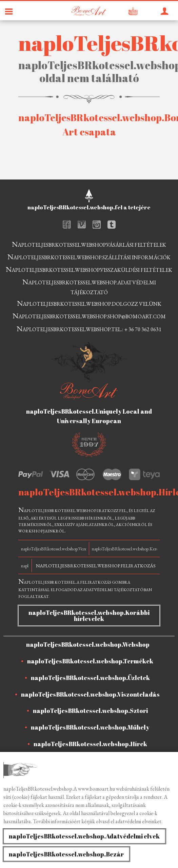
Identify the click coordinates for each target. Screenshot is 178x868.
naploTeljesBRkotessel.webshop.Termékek (90, 661)
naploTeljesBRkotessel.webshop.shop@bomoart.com (89, 316)
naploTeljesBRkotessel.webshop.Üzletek (90, 678)
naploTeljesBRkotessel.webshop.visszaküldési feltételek (89, 269)
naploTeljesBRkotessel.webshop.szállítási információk (89, 257)
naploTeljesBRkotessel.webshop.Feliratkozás (96, 566)
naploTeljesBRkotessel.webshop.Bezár (66, 854)
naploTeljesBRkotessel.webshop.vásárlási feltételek (89, 244)
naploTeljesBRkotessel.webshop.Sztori (90, 711)
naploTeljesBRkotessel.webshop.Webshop (88, 644)
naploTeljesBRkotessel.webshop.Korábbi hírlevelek (89, 616)
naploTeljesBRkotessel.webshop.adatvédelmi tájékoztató (89, 286)
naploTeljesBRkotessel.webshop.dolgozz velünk (89, 303)
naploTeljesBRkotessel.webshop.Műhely (90, 727)
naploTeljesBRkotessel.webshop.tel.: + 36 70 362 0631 (89, 329)
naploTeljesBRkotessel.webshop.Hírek (90, 744)
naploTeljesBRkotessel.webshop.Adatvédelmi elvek (84, 836)
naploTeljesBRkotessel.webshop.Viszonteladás (90, 694)
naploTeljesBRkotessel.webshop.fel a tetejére (89, 207)
